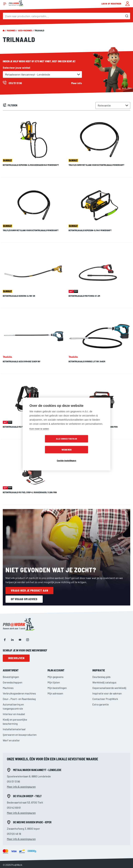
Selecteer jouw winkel (16, 68)
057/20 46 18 (14, 801)
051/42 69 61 (14, 775)
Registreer (116, 4)
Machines (11, 30)
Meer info (76, 83)
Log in (104, 4)
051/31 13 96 (14, 749)
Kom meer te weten (39, 434)
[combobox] (66, 16)
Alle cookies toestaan (47, 444)
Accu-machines (25, 30)
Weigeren (86, 444)
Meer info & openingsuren (22, 754)
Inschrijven (16, 626)
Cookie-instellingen (66, 455)
